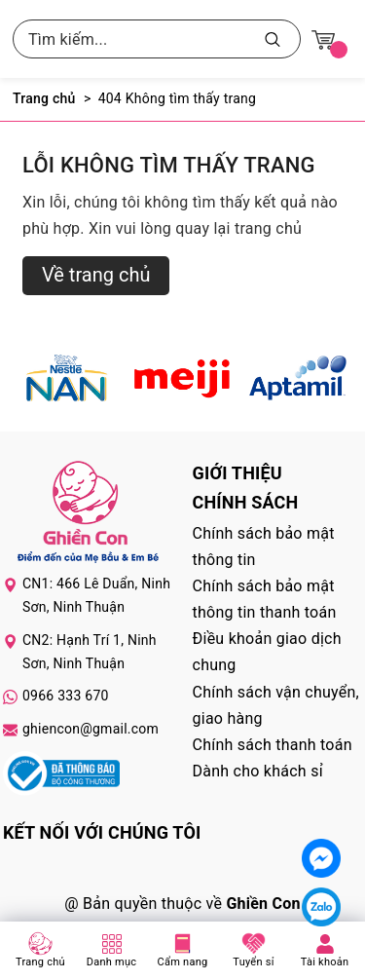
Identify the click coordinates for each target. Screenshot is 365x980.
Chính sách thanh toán (273, 745)
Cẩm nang (183, 962)
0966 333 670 (66, 696)
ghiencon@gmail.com (91, 729)
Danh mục (112, 962)
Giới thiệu (237, 473)
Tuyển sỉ (253, 962)
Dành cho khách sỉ (258, 771)
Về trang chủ (96, 275)
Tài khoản (325, 962)
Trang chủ (40, 962)
